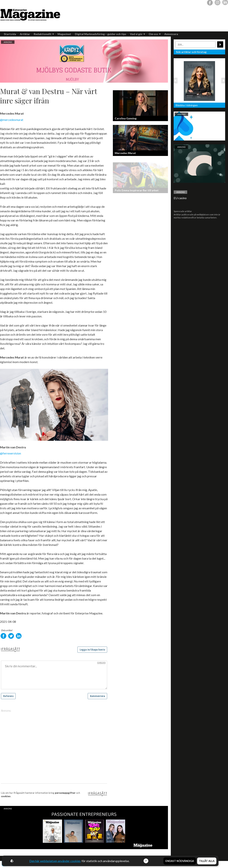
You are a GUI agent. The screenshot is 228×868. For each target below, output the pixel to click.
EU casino (180, 198)
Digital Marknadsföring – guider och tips (101, 34)
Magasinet (64, 34)
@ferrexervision (10, 453)
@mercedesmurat (12, 120)
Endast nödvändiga (180, 861)
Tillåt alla (207, 861)
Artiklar (25, 34)
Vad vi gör (137, 34)
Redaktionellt (44, 34)
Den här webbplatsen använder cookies (55, 861)
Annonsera (171, 34)
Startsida (10, 34)
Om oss (155, 34)
